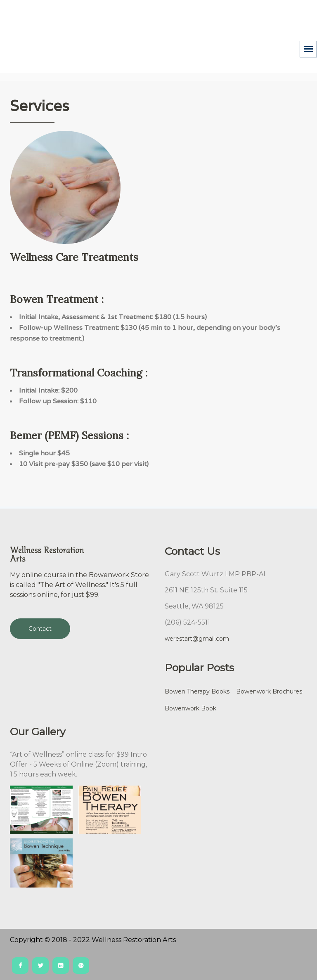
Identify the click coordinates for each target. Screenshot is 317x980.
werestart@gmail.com (197, 639)
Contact (40, 629)
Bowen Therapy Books (197, 691)
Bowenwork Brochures (269, 691)
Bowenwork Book (190, 708)
